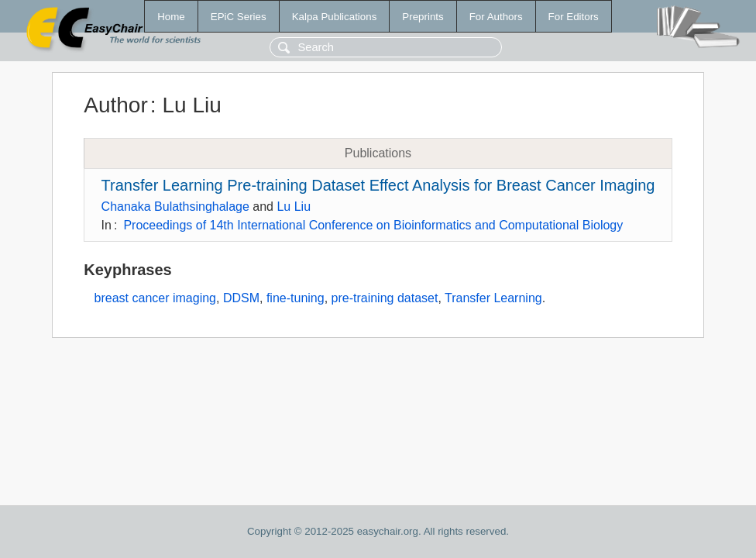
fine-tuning (296, 298)
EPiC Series (239, 17)
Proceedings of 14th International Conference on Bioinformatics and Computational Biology (373, 225)
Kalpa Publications (335, 17)
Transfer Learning (493, 298)
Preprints (423, 17)
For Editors (574, 17)
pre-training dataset (385, 298)
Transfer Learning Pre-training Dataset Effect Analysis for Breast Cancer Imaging (378, 185)
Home (171, 17)
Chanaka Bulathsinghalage (175, 207)
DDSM (241, 298)
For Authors (496, 17)
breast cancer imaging (155, 298)
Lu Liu (294, 207)
